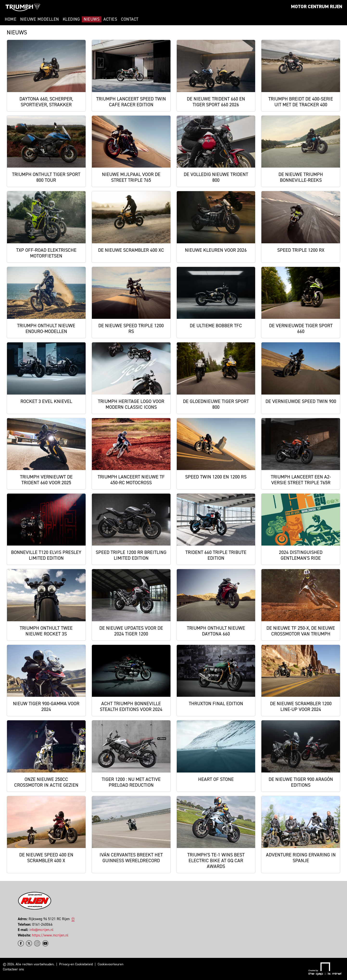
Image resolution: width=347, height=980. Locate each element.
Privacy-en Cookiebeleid (76, 964)
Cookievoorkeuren (110, 964)
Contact (130, 19)
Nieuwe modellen (40, 19)
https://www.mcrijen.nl (50, 935)
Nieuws (92, 19)
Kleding (71, 19)
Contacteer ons (13, 969)
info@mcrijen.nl (41, 930)
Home (11, 19)
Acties (110, 19)
